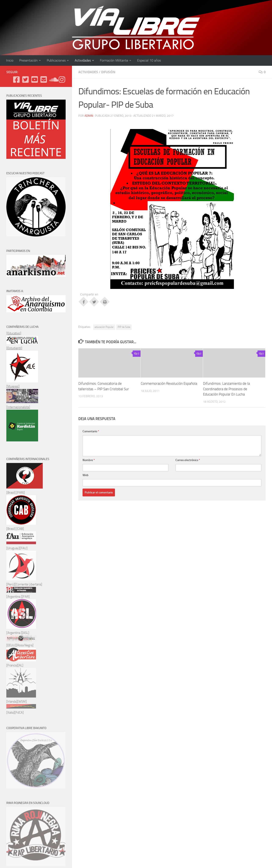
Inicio (10, 60)
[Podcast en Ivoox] (53, 79)
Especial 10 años (149, 60)
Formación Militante (114, 60)
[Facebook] (16, 79)
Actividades (83, 60)
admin (89, 116)
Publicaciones (56, 60)
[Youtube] (35, 79)
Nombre (89, 460)
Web (86, 475)
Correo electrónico (188, 460)
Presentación (28, 60)
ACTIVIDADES (88, 72)
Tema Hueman (55, 825)
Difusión (108, 72)
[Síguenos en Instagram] (62, 79)
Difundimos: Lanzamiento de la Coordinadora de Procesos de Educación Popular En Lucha (226, 389)
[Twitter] (26, 79)
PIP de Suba (124, 327)
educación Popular (104, 327)
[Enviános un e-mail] (44, 79)
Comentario (91, 431)
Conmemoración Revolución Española (169, 383)
